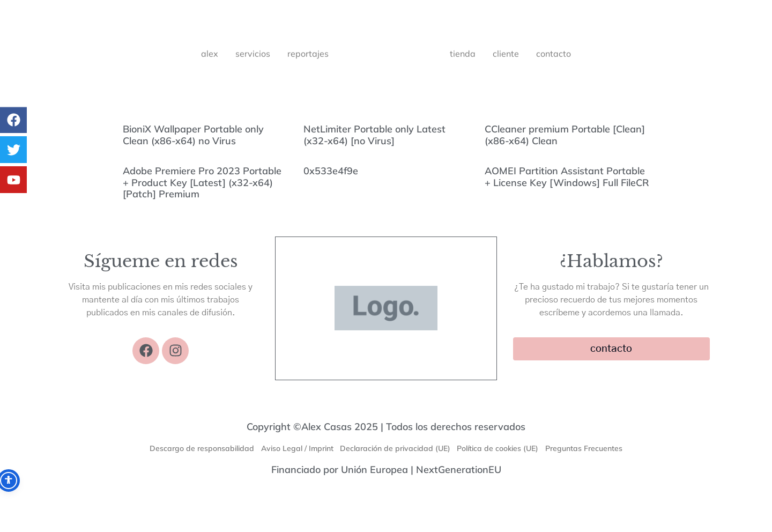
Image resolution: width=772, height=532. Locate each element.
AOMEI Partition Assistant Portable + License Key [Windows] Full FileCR (567, 177)
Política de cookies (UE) (502, 450)
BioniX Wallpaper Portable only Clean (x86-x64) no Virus (193, 135)
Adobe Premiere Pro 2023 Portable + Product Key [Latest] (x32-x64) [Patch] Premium (202, 182)
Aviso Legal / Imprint (293, 450)
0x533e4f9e (331, 171)
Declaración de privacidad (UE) (395, 450)
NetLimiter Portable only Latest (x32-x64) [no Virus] (374, 135)
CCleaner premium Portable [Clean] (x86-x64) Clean (565, 135)
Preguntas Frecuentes (592, 450)
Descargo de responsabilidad (194, 450)
